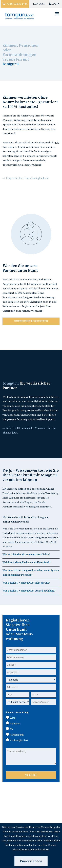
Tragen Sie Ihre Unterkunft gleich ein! (27, 178)
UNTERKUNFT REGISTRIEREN (31, 321)
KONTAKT (39, 4)
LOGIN (54, 4)
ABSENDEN (31, 775)
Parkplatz (13, 723)
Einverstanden (31, 861)
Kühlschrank (15, 734)
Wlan (11, 717)
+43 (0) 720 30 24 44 (16, 4)
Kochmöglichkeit (17, 740)
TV (9, 729)
